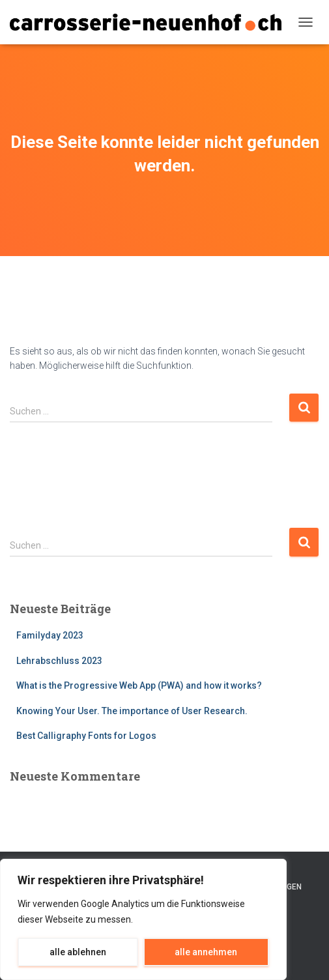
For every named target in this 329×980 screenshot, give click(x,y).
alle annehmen (206, 952)
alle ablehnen (78, 952)
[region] (143, 919)
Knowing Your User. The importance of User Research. (132, 711)
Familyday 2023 (50, 635)
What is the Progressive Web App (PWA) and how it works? (139, 685)
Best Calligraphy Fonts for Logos (86, 736)
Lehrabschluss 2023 (59, 661)
